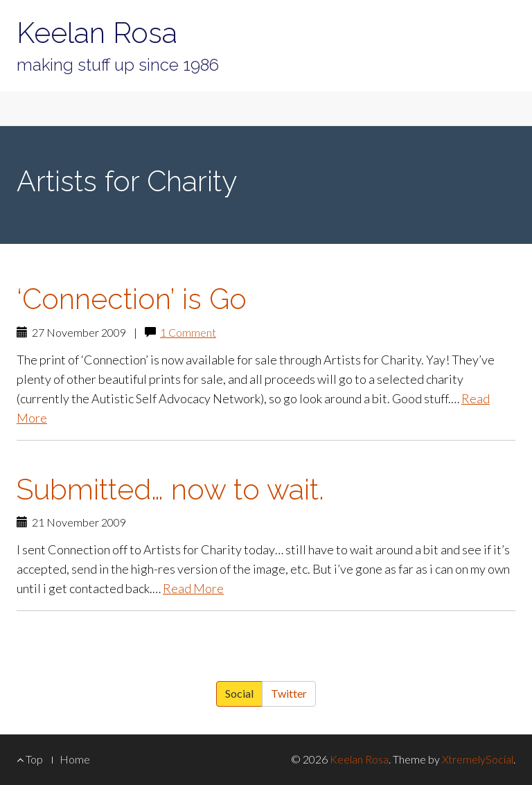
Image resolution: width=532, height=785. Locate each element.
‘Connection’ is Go (132, 299)
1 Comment (188, 332)
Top (30, 759)
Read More (193, 588)
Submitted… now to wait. (170, 489)
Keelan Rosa (97, 33)
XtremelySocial (478, 759)
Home (75, 759)
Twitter (289, 693)
